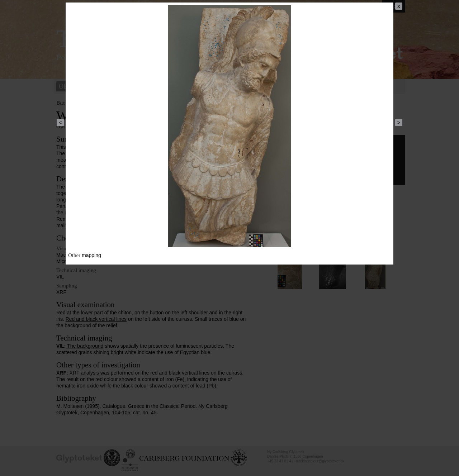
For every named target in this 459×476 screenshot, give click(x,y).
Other (74, 255)
